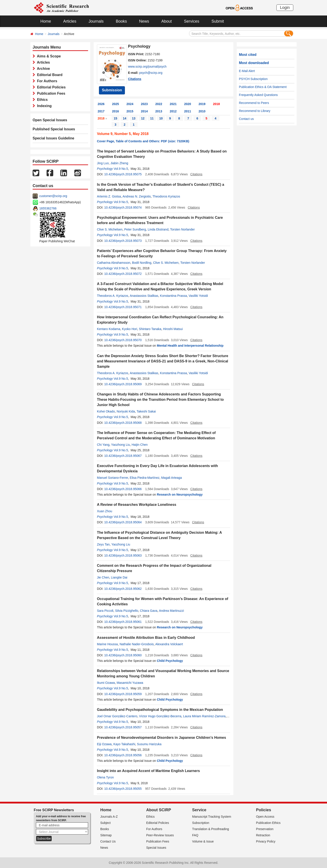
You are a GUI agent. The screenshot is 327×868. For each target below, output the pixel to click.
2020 (188, 104)
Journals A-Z (109, 817)
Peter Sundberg (135, 229)
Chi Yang (103, 445)
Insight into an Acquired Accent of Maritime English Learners (148, 771)
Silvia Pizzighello (127, 611)
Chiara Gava (149, 611)
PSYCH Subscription (253, 79)
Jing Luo (103, 163)
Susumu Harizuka (149, 744)
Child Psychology (170, 661)
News (144, 21)
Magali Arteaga (171, 478)
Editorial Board (49, 75)
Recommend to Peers (254, 103)
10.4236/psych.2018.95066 (123, 489)
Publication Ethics (268, 823)
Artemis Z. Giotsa (109, 196)
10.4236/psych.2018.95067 (123, 456)
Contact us (246, 119)
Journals (96, 21)
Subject (105, 823)
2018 (216, 104)
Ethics (41, 100)
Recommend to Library (255, 111)
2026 (101, 104)
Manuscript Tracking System (212, 817)
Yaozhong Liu (121, 445)
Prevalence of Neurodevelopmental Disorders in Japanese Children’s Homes (162, 738)
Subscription (201, 823)
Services (192, 21)
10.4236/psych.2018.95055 (123, 789)
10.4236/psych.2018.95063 (123, 555)
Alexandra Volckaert (169, 644)
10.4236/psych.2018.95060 (123, 655)
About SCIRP (159, 810)
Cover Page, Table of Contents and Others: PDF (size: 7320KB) (143, 141)
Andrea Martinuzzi (171, 611)
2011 (188, 111)
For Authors (46, 81)
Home (46, 21)
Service (199, 810)
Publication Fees (50, 93)
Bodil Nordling (142, 263)
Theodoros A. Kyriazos (113, 296)
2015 (130, 111)
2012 (173, 111)
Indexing (43, 106)
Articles (70, 21)
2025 (115, 104)
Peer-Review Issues (160, 835)
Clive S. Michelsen (110, 229)
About (166, 21)
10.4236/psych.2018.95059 (123, 694)
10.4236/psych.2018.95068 (123, 423)
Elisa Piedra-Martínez (145, 478)
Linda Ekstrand (158, 229)
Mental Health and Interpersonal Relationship (190, 346)
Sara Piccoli (105, 611)
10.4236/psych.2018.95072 (123, 274)
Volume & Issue (203, 841)
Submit (218, 21)
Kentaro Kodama (109, 329)
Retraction (263, 835)
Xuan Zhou (105, 511)
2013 (159, 111)
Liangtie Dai (119, 577)
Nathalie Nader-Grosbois (137, 644)
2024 (130, 104)
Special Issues (156, 848)
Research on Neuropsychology (180, 495)
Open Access (265, 817)
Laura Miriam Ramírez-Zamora (204, 716)
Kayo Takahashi (124, 744)
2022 (159, 104)
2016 (115, 111)
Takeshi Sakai (146, 411)
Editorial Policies (50, 87)
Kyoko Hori (130, 329)
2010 (202, 111)
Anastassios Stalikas (144, 296)
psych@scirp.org (151, 73)
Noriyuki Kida (126, 411)
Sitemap (106, 835)
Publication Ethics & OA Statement (263, 87)
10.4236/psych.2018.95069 (123, 384)
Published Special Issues (54, 129)
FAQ (195, 835)
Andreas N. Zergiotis (137, 196)
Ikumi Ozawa (106, 683)
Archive (42, 69)
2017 (101, 111)
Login (285, 8)
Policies (264, 810)
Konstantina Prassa (173, 296)
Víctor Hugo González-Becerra (160, 716)
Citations (135, 79)
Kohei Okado (106, 411)
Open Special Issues (50, 120)
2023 (144, 104)
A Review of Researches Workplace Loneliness (137, 505)
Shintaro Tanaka (150, 329)
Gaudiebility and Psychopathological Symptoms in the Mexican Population (160, 710)
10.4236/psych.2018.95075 (123, 174)
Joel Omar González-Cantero (117, 716)
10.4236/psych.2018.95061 (123, 622)
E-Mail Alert (247, 71)
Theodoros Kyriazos (166, 196)
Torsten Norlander (182, 229)
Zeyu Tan (103, 544)
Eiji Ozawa (104, 744)
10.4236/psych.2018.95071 (123, 307)
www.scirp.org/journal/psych (147, 66)
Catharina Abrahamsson (114, 263)
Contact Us (108, 841)
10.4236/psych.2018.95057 (123, 727)
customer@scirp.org (53, 196)
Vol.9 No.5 (121, 169)
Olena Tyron (105, 777)
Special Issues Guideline (53, 138)
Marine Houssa (107, 644)
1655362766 (48, 208)
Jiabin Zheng (119, 163)
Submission (112, 90)
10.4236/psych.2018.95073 (123, 241)
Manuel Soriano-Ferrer (112, 478)
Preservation (265, 829)
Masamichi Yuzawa (130, 683)
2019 (202, 104)
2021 (173, 104)
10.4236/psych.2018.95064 (123, 522)
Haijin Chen (140, 445)
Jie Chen (103, 577)
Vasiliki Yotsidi (198, 296)
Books (121, 21)
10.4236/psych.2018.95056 (123, 755)
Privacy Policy (266, 841)
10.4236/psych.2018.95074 (123, 207)
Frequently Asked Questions (258, 95)
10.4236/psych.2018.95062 (123, 589)
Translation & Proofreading (211, 829)
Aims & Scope (48, 56)
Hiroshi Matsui (173, 329)
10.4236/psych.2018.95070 (123, 340)
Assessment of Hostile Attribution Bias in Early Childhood (146, 638)
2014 (144, 111)
